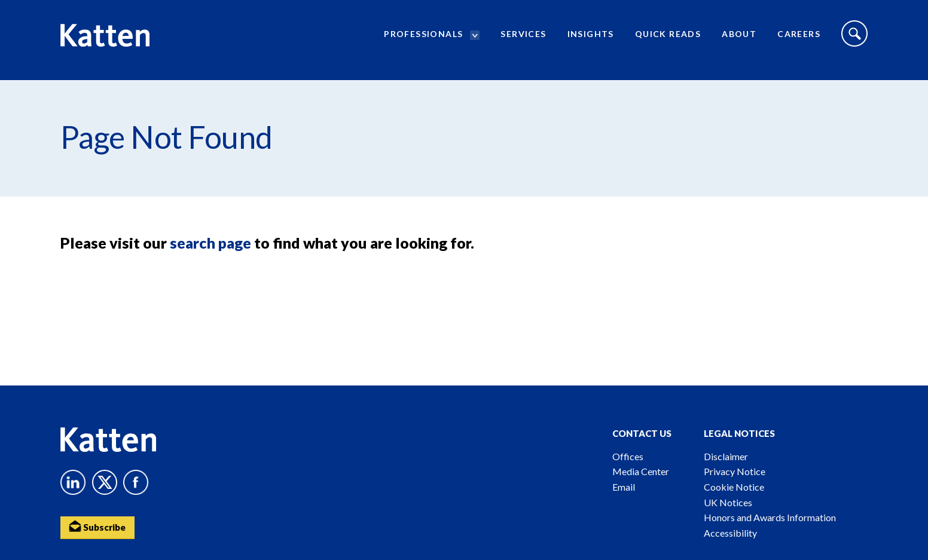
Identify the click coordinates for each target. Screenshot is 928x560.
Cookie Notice (734, 487)
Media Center (641, 471)
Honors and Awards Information (770, 517)
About (739, 39)
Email (624, 487)
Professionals (423, 39)
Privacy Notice (735, 471)
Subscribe (99, 527)
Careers (799, 39)
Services (523, 39)
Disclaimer (726, 456)
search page (210, 243)
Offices (628, 456)
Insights (591, 39)
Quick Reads (668, 39)
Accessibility (730, 533)
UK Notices (728, 502)
